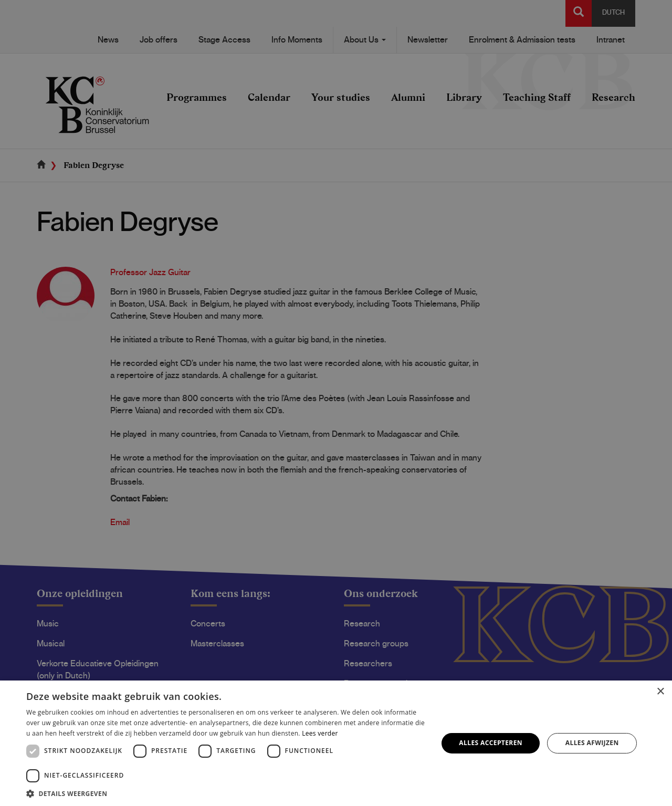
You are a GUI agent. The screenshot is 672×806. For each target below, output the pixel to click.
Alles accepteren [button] (491, 743)
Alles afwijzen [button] (592, 743)
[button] (226, 793)
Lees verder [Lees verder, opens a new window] (320, 733)
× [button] (660, 692)
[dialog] (336, 403)
